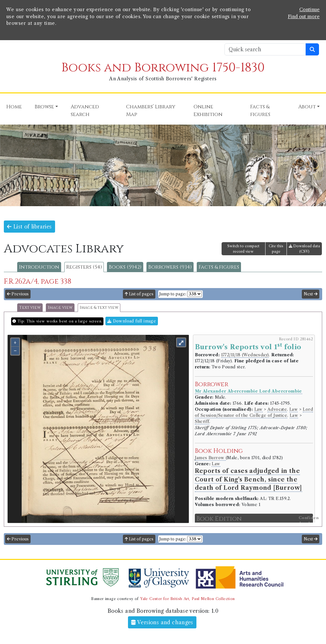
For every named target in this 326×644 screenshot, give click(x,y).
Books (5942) (125, 267)
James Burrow (210, 458)
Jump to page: (173, 294)
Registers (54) (84, 267)
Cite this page (276, 249)
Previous (18, 294)
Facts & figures (219, 267)
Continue (309, 10)
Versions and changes (162, 622)
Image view (60, 308)
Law (259, 409)
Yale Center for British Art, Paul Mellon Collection (187, 599)
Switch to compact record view (243, 249)
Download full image (132, 321)
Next (311, 294)
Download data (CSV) (304, 249)
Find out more (304, 17)
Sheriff (202, 421)
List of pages (139, 294)
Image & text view (99, 308)
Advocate (277, 409)
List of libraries (29, 227)
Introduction (39, 267)
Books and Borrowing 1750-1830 (163, 68)
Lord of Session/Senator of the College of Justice (254, 412)
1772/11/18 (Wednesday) (245, 355)
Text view (30, 308)
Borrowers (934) (170, 267)
